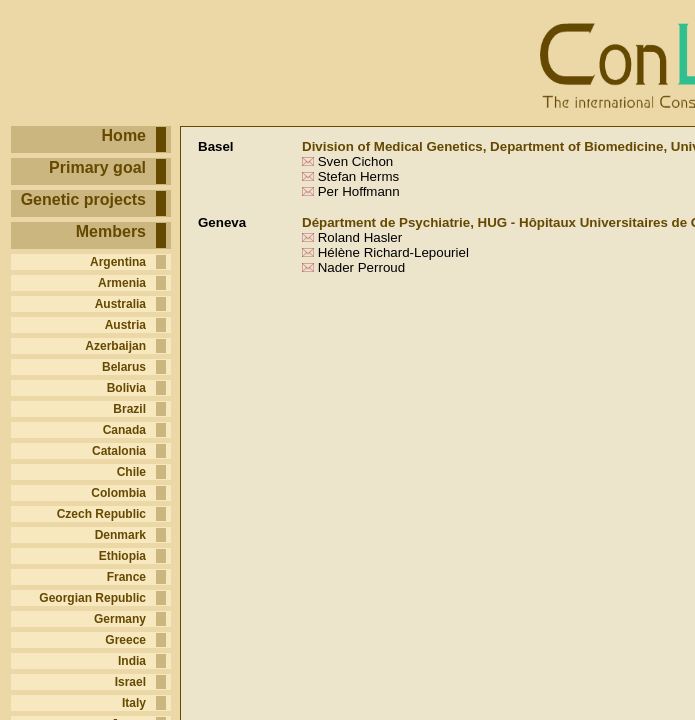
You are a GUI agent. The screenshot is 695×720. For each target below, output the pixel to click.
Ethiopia (122, 556)
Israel (130, 682)
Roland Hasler (360, 237)
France (126, 577)
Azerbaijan (115, 346)
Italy (134, 703)
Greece (125, 640)
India (132, 661)
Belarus (124, 367)
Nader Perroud (359, 267)
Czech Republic (101, 514)
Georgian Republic (92, 598)
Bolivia (126, 388)
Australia (120, 304)
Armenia (122, 283)
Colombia (118, 493)
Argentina (118, 262)
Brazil (129, 409)
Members (111, 231)
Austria (125, 325)
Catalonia (119, 451)
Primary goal (97, 167)
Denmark (120, 535)
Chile (131, 472)
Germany (120, 619)
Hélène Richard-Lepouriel (393, 252)
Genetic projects (83, 199)
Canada (124, 430)
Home (124, 135)
